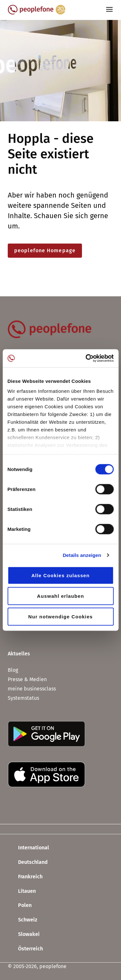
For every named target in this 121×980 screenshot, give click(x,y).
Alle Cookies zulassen (60, 575)
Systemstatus (23, 698)
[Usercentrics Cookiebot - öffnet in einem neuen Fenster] (86, 358)
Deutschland (28, 863)
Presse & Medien (27, 679)
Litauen (22, 891)
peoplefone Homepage (45, 250)
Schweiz (22, 920)
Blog (13, 670)
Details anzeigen (82, 555)
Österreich (25, 949)
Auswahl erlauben (61, 596)
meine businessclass (32, 689)
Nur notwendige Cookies (60, 616)
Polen (20, 906)
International (28, 848)
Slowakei (24, 935)
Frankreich (25, 877)
